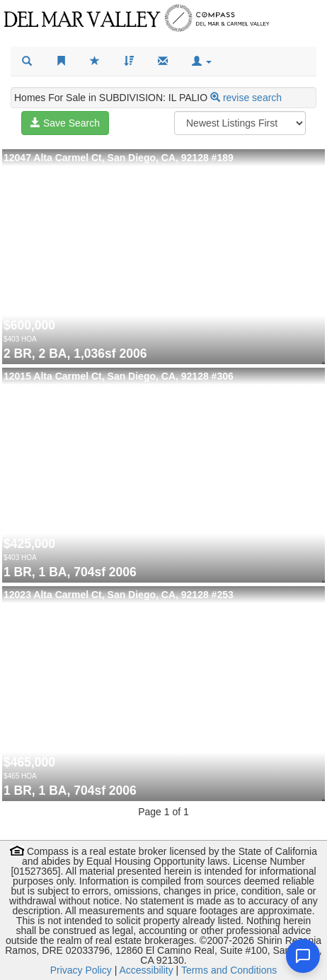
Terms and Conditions (229, 970)
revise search (252, 98)
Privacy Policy (81, 970)
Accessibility (146, 970)
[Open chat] (303, 956)
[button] (202, 62)
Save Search (65, 123)
